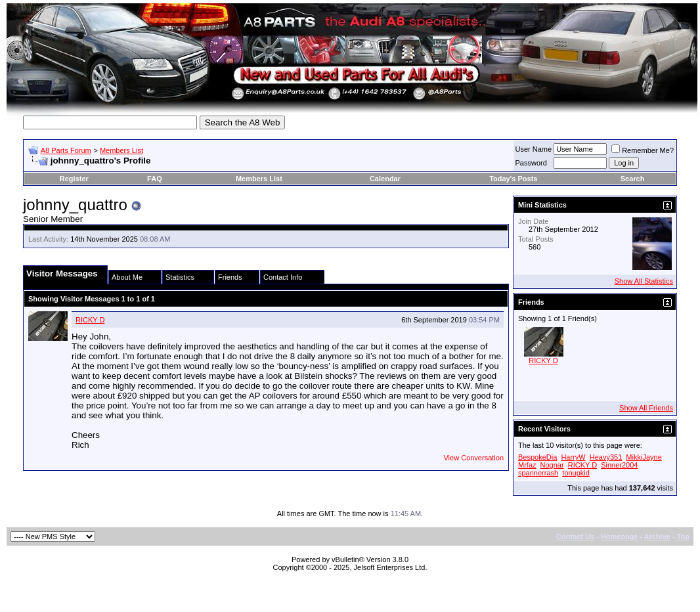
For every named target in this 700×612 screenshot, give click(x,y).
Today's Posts (513, 179)
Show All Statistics (644, 281)
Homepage (619, 536)
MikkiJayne (644, 457)
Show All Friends (646, 408)
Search (633, 179)
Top (683, 536)
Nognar (552, 465)
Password (531, 163)
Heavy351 (606, 457)
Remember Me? (643, 150)
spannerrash (538, 473)
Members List (121, 150)
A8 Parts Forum (66, 150)
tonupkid (576, 473)
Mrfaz (527, 465)
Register (74, 179)
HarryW (573, 457)
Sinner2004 (619, 465)
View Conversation (473, 458)
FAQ (155, 179)
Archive (657, 536)
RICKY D (90, 320)
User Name (534, 149)
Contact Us (575, 536)
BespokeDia (537, 457)
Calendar (385, 179)
